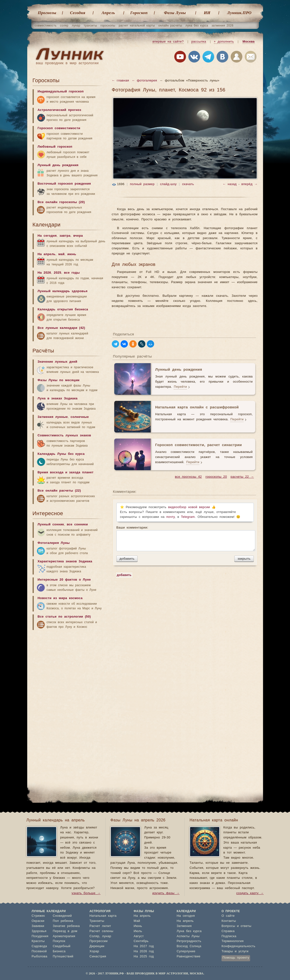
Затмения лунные (53, 417)
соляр (64, 26)
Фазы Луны (175, 13)
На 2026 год (144, 951)
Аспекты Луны (188, 936)
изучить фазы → (166, 893)
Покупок (59, 941)
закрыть (244, 559)
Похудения (40, 936)
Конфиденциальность (238, 946)
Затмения (184, 926)
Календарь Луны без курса (61, 454)
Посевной (39, 951)
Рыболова (40, 957)
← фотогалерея (144, 81)
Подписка (229, 936)
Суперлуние (186, 951)
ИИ (207, 13)
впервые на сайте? (168, 42)
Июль (138, 931)
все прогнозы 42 (188, 477)
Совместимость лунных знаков (64, 436)
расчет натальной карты (137, 26)
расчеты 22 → (242, 477)
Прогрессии (99, 941)
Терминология (233, 941)
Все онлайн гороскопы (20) (61, 202)
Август (139, 936)
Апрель (108, 13)
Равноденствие (189, 957)
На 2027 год (144, 946)
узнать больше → (86, 893)
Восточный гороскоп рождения (64, 184)
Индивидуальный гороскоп (61, 92)
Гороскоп (139, 13)
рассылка (199, 42)
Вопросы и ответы (236, 926)
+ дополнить (224, 42)
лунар (76, 26)
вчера (78, 236)
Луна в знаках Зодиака (58, 399)
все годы (72, 273)
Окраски (38, 921)
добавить (127, 559)
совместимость (46, 26)
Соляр (94, 936)
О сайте (228, 916)
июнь (72, 254)
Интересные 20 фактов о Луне (64, 580)
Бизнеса (59, 951)
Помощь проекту (236, 958)
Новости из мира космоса (60, 598)
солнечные (80, 417)
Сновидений (62, 916)
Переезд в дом (65, 931)
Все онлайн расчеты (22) (59, 491)
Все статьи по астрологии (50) (64, 617)
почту (170, 517)
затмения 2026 (222, 26)
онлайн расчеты (170, 26)
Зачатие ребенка (66, 926)
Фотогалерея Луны (54, 543)
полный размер (142, 184)
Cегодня (78, 13)
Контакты (229, 921)
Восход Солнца (189, 946)
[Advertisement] (69, 671)
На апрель (47, 254)
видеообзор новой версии (189, 507)
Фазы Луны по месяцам (59, 380)
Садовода (39, 946)
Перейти (180, 387)
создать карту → (250, 893)
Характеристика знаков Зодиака (65, 562)
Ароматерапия (64, 936)
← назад (230, 184)
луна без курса (197, 26)
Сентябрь (141, 941)
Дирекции (97, 946)
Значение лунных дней (57, 362)
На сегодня (47, 236)
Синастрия (98, 957)
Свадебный (62, 946)
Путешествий (63, 957)
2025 (57, 273)
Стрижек (38, 916)
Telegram (188, 517)
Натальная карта (103, 916)
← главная (120, 81)
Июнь (138, 926)
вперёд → (249, 184)
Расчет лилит (100, 926)
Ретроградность (189, 941)
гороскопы (108, 26)
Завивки (38, 926)
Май (137, 921)
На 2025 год (144, 957)
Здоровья (39, 931)
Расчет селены (101, 931)
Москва (249, 42)
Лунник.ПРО (239, 13)
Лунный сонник (51, 525)
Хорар (94, 951)
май (62, 254)
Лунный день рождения (58, 165)
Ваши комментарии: (185, 539)
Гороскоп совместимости (59, 128)
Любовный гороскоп (55, 147)
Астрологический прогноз (60, 110)
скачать (188, 184)
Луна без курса (189, 931)
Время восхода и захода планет (66, 472)
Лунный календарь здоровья (63, 291)
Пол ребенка (63, 921)
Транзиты (97, 921)
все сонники (77, 525)
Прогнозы (47, 13)
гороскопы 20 (216, 477)
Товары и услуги (235, 951)
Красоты (38, 941)
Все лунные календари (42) (62, 328)
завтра (65, 236)
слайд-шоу (168, 184)
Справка (228, 931)
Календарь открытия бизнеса (63, 310)
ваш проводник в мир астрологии (67, 63)
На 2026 (44, 273)
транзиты (90, 26)
